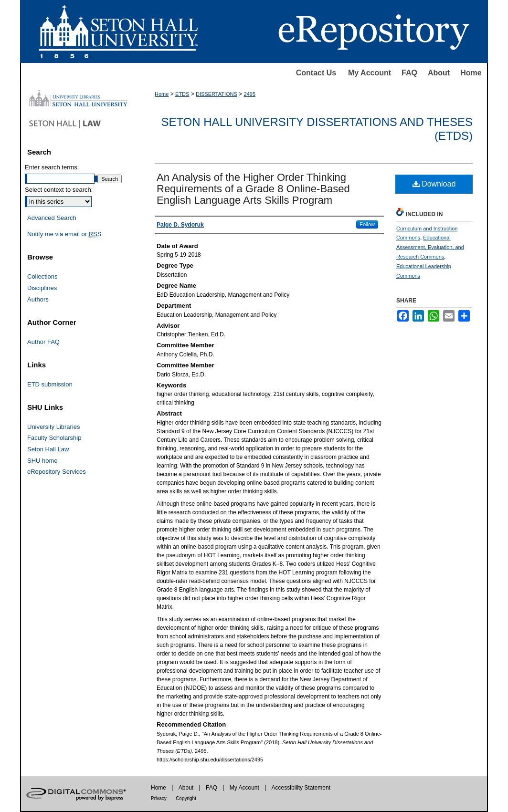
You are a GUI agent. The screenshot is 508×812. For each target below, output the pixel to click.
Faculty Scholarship (54, 438)
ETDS (182, 94)
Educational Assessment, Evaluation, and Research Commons (430, 247)
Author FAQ (43, 342)
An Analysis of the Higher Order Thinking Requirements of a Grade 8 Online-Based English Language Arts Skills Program (253, 189)
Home (471, 73)
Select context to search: (59, 190)
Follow (367, 224)
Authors (38, 299)
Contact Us (316, 73)
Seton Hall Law (48, 449)
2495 (250, 94)
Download (434, 184)
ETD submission (50, 384)
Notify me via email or (64, 234)
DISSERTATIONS (217, 94)
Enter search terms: (52, 167)
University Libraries (54, 427)
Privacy (159, 798)
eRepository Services (57, 472)
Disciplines (42, 288)
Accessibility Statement (301, 788)
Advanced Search (52, 218)
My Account (370, 73)
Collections (42, 276)
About (439, 73)
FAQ (409, 73)
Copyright (186, 798)
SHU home (42, 461)
